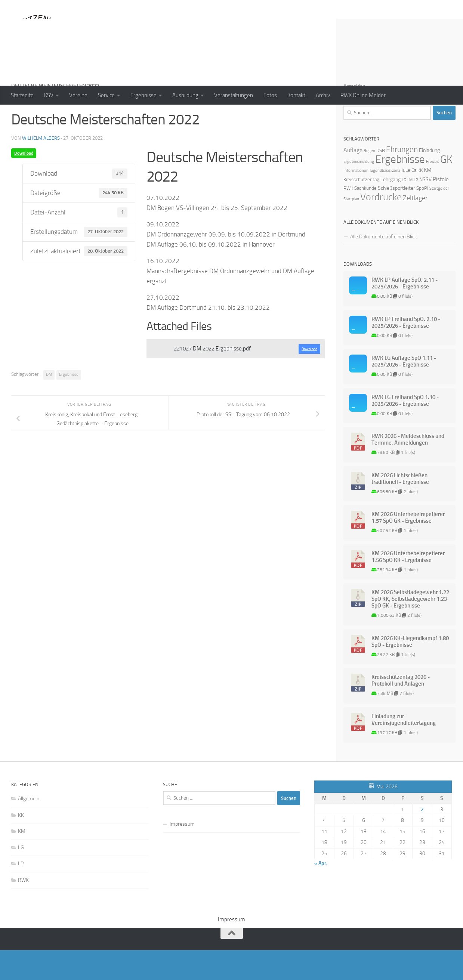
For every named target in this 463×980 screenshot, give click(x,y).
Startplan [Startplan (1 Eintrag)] (351, 229)
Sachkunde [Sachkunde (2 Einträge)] (365, 218)
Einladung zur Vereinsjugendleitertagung (404, 749)
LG (21, 877)
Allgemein (29, 828)
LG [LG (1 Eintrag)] (404, 210)
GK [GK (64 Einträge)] (446, 189)
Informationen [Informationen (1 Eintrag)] (356, 200)
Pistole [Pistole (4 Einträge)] (441, 209)
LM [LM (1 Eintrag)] (410, 210)
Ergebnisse (143, 95)
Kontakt (296, 95)
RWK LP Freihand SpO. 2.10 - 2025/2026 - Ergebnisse (406, 352)
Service (106, 95)
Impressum (182, 854)
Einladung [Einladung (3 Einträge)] (429, 180)
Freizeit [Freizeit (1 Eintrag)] (433, 191)
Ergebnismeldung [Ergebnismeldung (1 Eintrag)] (359, 191)
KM (22, 861)
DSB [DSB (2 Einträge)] (381, 180)
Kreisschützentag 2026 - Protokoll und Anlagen (401, 710)
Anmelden (354, 116)
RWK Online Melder (363, 95)
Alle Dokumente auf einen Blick (384, 267)
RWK (23, 910)
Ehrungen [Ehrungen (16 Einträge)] (402, 179)
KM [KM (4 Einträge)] (428, 200)
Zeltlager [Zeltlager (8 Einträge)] (415, 228)
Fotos (270, 95)
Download (24, 183)
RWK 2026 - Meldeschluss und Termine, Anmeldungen (408, 469)
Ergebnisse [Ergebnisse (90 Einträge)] (400, 189)
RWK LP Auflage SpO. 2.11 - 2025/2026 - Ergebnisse (405, 313)
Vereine (78, 95)
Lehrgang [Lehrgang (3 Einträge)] (391, 209)
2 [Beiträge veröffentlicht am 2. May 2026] (422, 839)
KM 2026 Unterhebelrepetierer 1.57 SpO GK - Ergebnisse (408, 547)
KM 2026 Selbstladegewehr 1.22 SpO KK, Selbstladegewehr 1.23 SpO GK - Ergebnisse (410, 629)
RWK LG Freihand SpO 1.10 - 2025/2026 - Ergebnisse (405, 430)
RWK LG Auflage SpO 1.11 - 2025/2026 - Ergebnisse (404, 391)
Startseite (22, 95)
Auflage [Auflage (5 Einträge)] (353, 180)
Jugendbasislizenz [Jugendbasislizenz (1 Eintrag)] (385, 200)
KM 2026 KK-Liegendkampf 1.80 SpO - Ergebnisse (410, 671)
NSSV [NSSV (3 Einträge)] (425, 209)
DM (49, 404)
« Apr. (321, 893)
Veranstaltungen (234, 95)
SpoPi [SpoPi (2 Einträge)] (422, 218)
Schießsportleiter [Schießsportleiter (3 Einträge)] (396, 218)
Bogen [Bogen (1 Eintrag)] (369, 181)
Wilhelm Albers (41, 168)
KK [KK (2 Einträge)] (420, 200)
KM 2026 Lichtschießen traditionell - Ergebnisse (400, 508)
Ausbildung (185, 95)
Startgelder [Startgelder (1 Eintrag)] (439, 218)
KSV (49, 95)
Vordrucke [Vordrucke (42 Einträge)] (381, 227)
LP (21, 894)
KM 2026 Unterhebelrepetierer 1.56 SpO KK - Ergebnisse (408, 587)
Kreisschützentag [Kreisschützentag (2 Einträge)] (361, 209)
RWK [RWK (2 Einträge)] (348, 218)
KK (21, 845)
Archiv (323, 95)
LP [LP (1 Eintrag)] (416, 210)
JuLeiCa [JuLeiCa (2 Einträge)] (409, 200)
